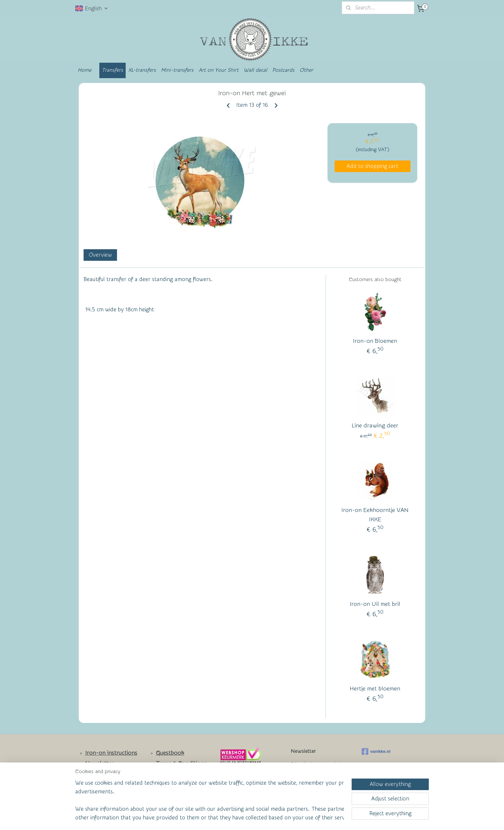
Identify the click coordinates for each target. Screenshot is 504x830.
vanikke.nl (376, 752)
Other (306, 70)
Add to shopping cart (372, 166)
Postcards (283, 70)
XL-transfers (142, 70)
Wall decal (255, 70)
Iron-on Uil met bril (375, 604)
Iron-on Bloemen (375, 341)
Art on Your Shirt (219, 70)
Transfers (113, 70)
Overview (100, 255)
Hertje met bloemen (375, 689)
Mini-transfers (177, 70)
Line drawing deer (375, 426)
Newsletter (99, 764)
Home (85, 70)
